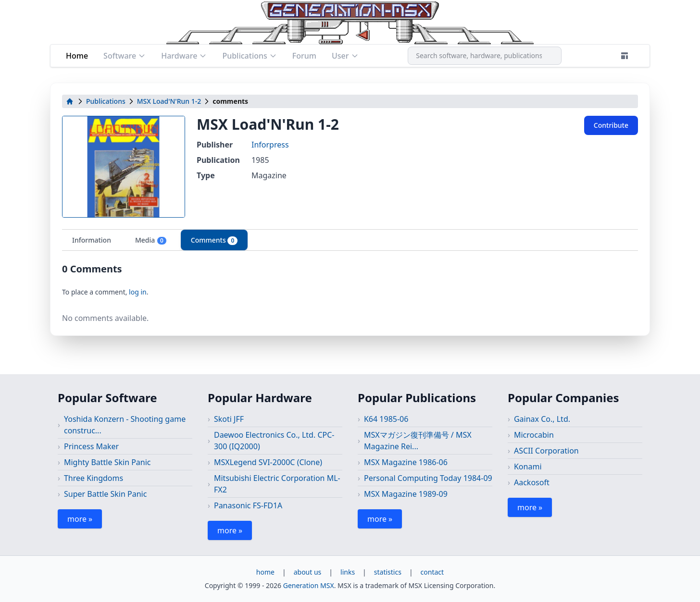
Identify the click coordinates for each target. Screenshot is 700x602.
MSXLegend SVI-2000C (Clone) (268, 462)
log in (138, 292)
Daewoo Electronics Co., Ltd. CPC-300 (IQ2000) (274, 441)
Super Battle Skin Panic (105, 494)
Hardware (184, 56)
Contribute (611, 125)
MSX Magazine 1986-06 (406, 462)
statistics (388, 572)
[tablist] (350, 240)
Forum (304, 56)
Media (151, 240)
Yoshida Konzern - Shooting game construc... (125, 425)
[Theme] (625, 56)
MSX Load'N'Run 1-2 (169, 101)
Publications (249, 56)
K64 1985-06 (386, 419)
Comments (214, 240)
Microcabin (534, 435)
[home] (70, 101)
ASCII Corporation (546, 451)
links (348, 572)
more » (80, 519)
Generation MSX (309, 585)
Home (77, 56)
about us (308, 572)
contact (432, 572)
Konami (528, 467)
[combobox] (485, 56)
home (265, 572)
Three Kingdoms (94, 478)
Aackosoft (532, 482)
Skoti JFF (229, 419)
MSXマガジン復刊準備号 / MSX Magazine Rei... (418, 441)
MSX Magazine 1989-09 (406, 494)
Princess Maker (91, 446)
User (345, 56)
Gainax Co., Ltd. (542, 419)
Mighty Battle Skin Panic (107, 462)
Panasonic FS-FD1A (248, 505)
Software (125, 56)
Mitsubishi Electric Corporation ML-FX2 (277, 484)
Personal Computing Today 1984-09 (428, 478)
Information (92, 240)
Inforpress (270, 145)
